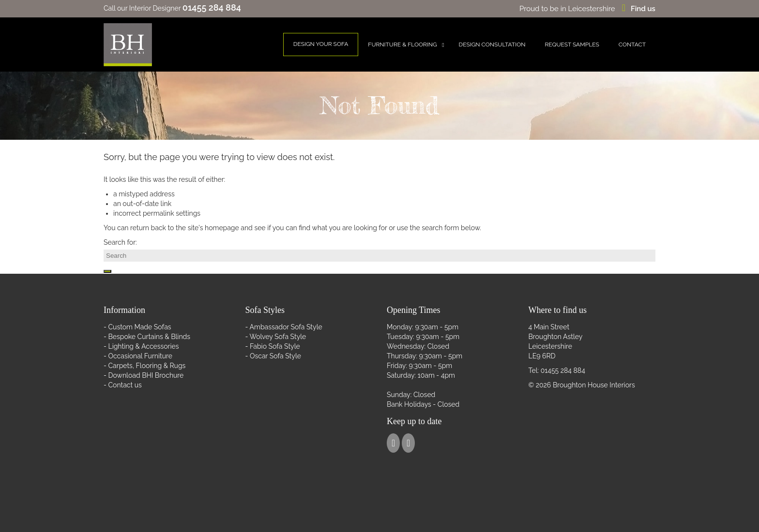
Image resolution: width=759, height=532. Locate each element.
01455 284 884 (563, 370)
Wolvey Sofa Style (278, 337)
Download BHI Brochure (146, 375)
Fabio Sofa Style (275, 346)
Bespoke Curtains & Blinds (149, 337)
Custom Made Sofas (139, 327)
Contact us (125, 385)
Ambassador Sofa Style (286, 327)
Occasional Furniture (140, 356)
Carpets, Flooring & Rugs (147, 366)
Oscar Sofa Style (275, 356)
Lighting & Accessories (143, 346)
